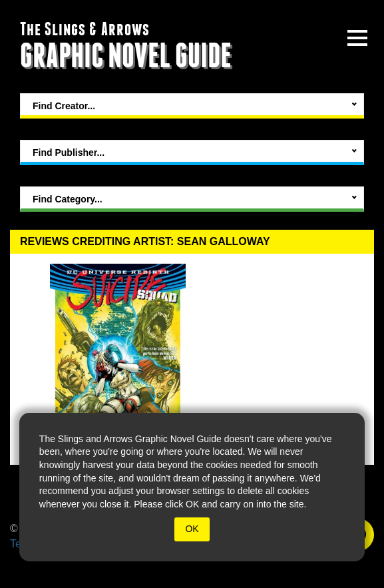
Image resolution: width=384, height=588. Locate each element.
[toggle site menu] (357, 38)
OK (192, 529)
